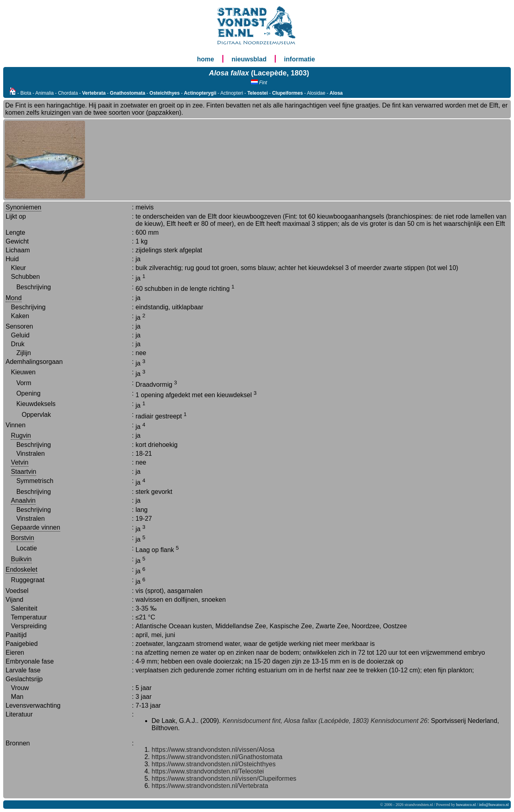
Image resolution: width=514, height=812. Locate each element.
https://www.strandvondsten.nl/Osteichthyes (213, 764)
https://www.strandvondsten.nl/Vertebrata (210, 786)
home (205, 59)
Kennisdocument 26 (399, 721)
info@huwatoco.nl (494, 805)
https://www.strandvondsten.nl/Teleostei (208, 771)
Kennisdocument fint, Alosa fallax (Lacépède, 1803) (296, 721)
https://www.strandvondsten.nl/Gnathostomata (217, 757)
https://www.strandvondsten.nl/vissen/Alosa (213, 750)
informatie (299, 59)
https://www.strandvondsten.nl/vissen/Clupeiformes (224, 779)
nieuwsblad (249, 59)
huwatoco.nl (466, 805)
